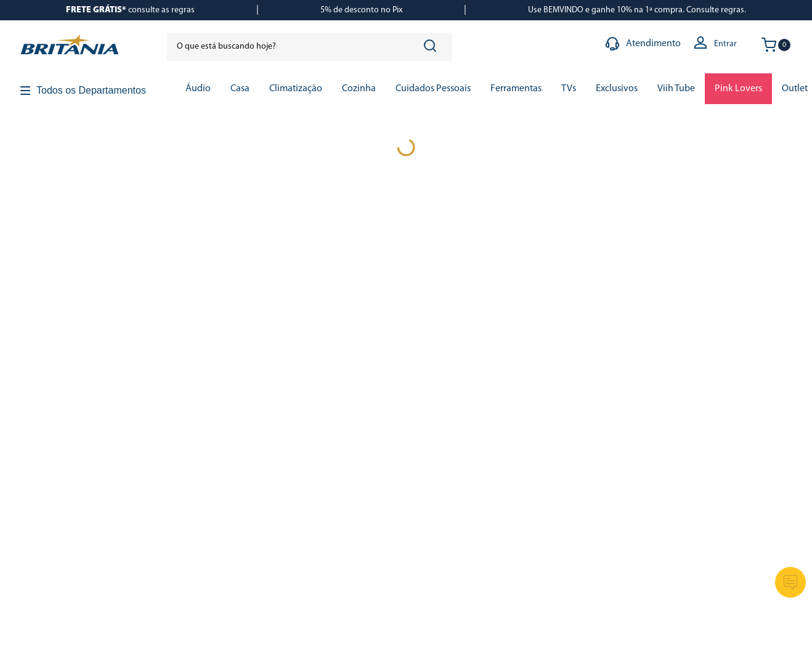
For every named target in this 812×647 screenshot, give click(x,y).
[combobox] (310, 47)
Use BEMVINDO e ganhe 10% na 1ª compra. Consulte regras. (637, 10)
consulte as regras (130, 10)
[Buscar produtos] (432, 47)
